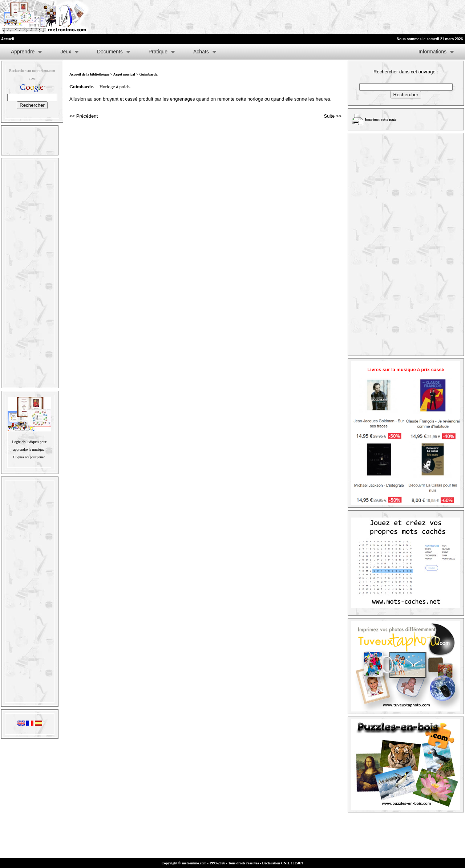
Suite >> (333, 116)
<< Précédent (84, 116)
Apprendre (23, 52)
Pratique (158, 52)
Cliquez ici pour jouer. (29, 457)
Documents (110, 52)
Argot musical (124, 74)
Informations (432, 52)
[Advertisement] (376, 17)
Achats (201, 52)
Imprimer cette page (381, 119)
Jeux (66, 52)
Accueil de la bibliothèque (89, 74)
